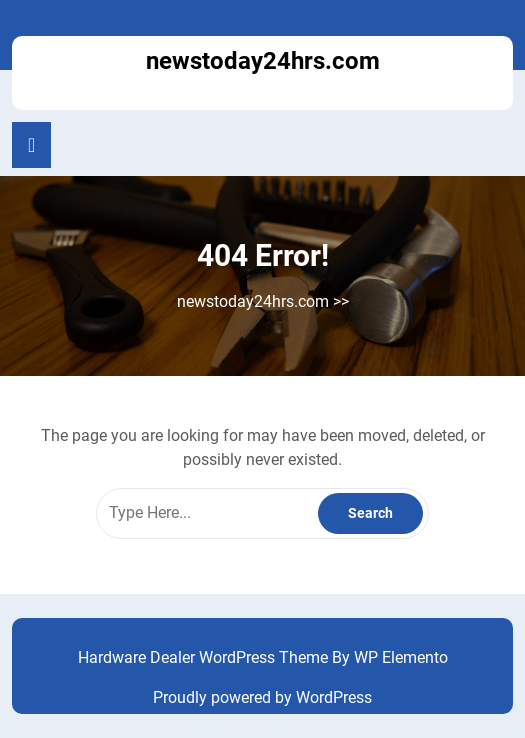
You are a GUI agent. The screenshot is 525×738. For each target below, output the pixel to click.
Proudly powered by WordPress (262, 697)
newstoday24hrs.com (263, 61)
